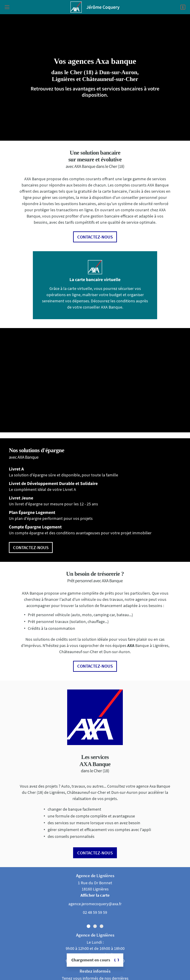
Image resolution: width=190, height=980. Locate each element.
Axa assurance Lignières (95, 976)
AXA (131, 631)
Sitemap (95, 971)
